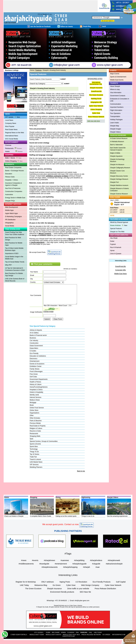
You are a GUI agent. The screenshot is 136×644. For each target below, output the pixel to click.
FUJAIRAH (71, 636)
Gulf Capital (121, 586)
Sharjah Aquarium (116, 156)
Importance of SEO (12, 253)
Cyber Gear (96, 113)
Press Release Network (96, 117)
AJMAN (63, 636)
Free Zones (34, 378)
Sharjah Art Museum (117, 165)
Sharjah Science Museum (119, 194)
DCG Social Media (12, 139)
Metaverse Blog (41, 589)
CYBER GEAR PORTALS (19, 638)
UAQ (90, 636)
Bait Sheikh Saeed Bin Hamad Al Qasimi (118, 149)
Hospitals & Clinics (36, 393)
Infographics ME (96, 102)
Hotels (14, 151)
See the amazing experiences (117, 520)
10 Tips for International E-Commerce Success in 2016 (15, 269)
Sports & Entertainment (118, 77)
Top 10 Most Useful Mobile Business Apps (14, 249)
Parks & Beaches (36, 425)
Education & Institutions (38, 360)
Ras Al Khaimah (116, 247)
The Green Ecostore (96, 95)
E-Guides (33, 355)
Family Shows (35, 373)
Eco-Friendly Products (102, 586)
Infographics (9, 223)
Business (33, 342)
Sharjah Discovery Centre (119, 176)
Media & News (35, 404)
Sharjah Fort (114, 182)
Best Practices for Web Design (13, 239)
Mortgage (33, 406)
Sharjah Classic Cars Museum (117, 172)
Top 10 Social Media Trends (15, 262)
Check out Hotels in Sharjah (14, 520)
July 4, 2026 (120, 203)
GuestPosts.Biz (96, 91)
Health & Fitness (35, 386)
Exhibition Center (36, 370)
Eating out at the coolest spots (66, 520)
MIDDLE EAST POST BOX (71, 638)
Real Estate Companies (13, 168)
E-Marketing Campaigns (13, 217)
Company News (11, 123)
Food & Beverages (36, 375)
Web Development (12, 207)
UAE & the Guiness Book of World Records (15, 280)
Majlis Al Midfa (115, 153)
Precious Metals (35, 427)
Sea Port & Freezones (13, 188)
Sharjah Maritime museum (119, 185)
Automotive (9, 195)
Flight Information (116, 110)
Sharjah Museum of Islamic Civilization (120, 190)
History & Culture (36, 388)
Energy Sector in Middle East (15, 198)
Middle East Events (117, 80)
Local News (9, 120)
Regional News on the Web (15, 133)
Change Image (48, 315)
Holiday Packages (116, 120)
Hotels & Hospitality (36, 396)
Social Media (10, 226)
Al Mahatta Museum (117, 142)
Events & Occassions (37, 368)
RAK (77, 636)
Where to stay (115, 89)
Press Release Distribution (105, 592)
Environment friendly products (62, 596)
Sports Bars (34, 450)
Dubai (112, 241)
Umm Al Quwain (116, 254)
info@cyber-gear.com (82, 604)
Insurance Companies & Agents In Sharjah (13, 184)
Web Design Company (90, 589)
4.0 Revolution (81, 586)
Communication (116, 104)
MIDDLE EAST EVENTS (53, 638)
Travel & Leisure (35, 463)
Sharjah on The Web (117, 232)
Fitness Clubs (10, 177)
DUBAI (48, 636)
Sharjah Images (116, 129)
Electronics (34, 362)
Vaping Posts (65, 586)
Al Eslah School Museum (119, 138)
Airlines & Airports (36, 334)
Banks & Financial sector (38, 339)
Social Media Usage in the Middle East (14, 258)
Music (32, 409)
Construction (34, 347)
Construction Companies (14, 191)
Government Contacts (118, 96)
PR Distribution (10, 220)
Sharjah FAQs (10, 201)
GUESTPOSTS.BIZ (69, 640)
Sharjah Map (115, 126)
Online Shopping (14, 161)
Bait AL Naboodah (116, 145)
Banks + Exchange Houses (14, 171)
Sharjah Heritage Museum (119, 179)
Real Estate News (11, 130)
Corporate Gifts (120, 270)
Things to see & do (88, 520)
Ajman (112, 251)
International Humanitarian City (96, 83)
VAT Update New (13, 117)
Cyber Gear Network (96, 106)
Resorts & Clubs (35, 435)
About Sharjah (115, 86)
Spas (31, 443)
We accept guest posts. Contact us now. (61, 528)
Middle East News (121, 274)
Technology (34, 453)
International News (12, 136)
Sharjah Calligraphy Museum (120, 168)
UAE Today (24, 589)
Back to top (81, 475)
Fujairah (113, 244)
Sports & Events (35, 448)
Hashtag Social (96, 99)
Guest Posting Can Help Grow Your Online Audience (15, 233)
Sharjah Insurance (96, 88)
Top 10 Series (34, 458)
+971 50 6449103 (61, 604)
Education (9, 174)
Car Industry (34, 344)
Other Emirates (35, 422)
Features (38, 70)
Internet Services (36, 401)
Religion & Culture (36, 432)
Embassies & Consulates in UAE (120, 100)
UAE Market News (36, 466)
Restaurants (13, 148)
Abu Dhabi (114, 238)
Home (32, 70)
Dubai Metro (34, 352)
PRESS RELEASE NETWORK (91, 638)
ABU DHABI (56, 636)
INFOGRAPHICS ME (119, 638)
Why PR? (8, 265)
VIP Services (34, 468)
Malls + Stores (13, 158)
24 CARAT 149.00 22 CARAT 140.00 (117, 210)
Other (32, 419)
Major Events (115, 74)
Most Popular (10, 126)
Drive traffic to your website (78, 592)
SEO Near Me (85, 596)
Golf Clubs (33, 381)
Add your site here (94, 121)
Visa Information (116, 93)
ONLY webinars (48, 586)
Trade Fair (33, 461)
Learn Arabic (114, 123)
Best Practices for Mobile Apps (14, 244)
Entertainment (35, 365)
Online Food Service (37, 412)
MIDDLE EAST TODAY (37, 638)
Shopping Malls (35, 440)
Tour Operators (115, 113)
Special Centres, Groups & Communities (44, 445)
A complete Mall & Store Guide (40, 520)
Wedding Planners (36, 471)
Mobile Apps (9, 210)
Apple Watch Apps (11, 213)
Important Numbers (117, 107)
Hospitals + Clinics (11, 180)
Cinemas (8, 145)
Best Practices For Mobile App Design (14, 274)
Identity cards (34, 399)
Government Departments (39, 383)
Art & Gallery (34, 337)
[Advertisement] (51, 6)
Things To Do (34, 456)
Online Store (34, 414)
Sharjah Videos (115, 132)
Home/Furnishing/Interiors (39, 391)
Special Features (116, 229)
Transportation (115, 116)
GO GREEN (106, 638)
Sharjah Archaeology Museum (117, 160)
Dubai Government (36, 350)
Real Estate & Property (38, 430)
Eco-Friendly (34, 357)
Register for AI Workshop (26, 586)
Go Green (57, 589)
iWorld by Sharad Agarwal (119, 222)
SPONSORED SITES (95, 79)
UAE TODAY (98, 636)
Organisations (34, 417)
